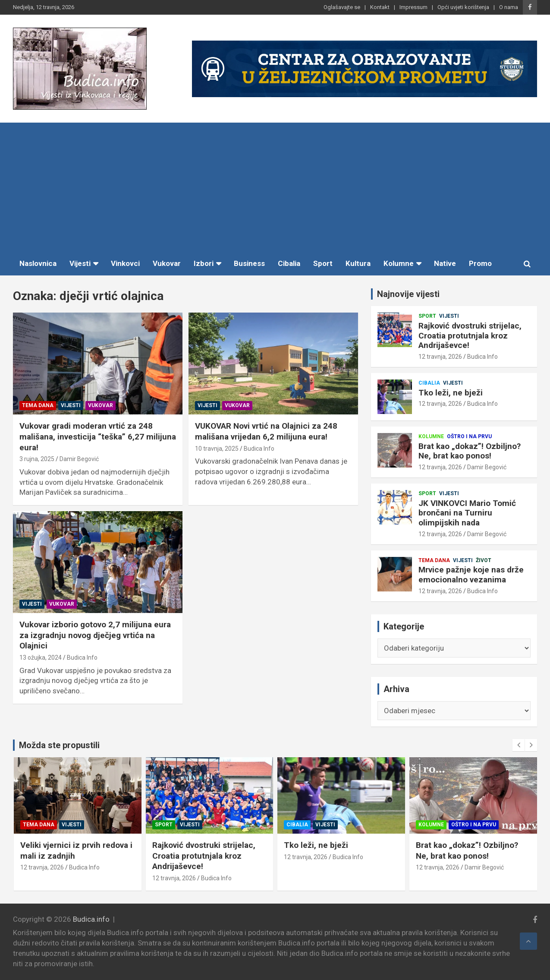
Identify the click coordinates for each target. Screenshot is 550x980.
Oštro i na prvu (469, 436)
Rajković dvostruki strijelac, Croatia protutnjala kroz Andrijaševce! (470, 336)
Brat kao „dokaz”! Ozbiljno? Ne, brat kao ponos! (470, 451)
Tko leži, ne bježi (451, 393)
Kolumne (399, 263)
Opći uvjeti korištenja (463, 7)
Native (445, 263)
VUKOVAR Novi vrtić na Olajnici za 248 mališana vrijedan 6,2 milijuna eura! (266, 431)
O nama (509, 7)
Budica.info (91, 919)
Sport (323, 263)
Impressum (413, 7)
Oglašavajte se (342, 7)
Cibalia (289, 263)
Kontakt (380, 7)
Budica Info (259, 449)
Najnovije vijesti (408, 294)
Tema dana (38, 405)
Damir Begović (79, 459)
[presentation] (519, 745)
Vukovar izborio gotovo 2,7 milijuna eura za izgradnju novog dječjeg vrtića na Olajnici (95, 635)
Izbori (204, 263)
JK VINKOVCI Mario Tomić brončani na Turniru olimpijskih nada (467, 513)
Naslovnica (38, 263)
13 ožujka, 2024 (41, 658)
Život (484, 560)
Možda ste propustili (59, 745)
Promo (480, 263)
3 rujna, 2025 (37, 459)
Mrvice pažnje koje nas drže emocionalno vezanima (471, 575)
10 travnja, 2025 (217, 449)
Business (249, 263)
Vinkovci (125, 263)
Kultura (358, 263)
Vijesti (80, 263)
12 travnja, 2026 (440, 357)
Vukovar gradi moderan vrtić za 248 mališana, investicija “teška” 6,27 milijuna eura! (98, 436)
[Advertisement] (275, 187)
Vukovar (167, 263)
